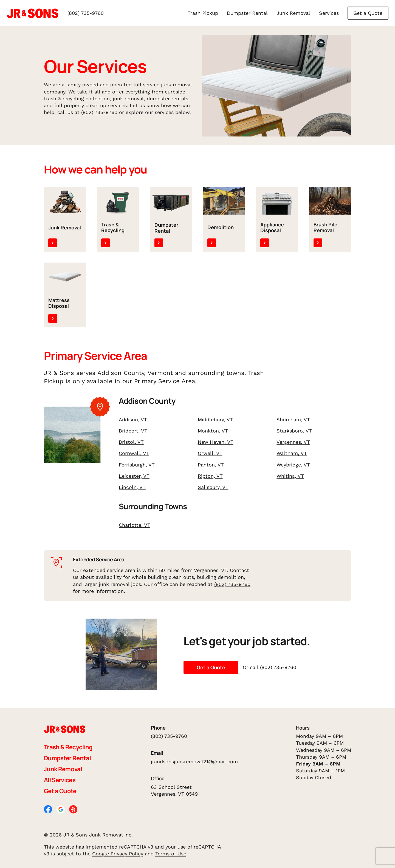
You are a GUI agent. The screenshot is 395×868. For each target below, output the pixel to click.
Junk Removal (293, 13)
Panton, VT (211, 465)
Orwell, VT (210, 453)
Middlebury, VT (215, 419)
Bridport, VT (133, 431)
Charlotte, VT (135, 525)
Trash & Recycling (68, 747)
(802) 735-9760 (86, 13)
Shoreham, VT (293, 419)
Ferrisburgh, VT (137, 465)
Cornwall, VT (134, 453)
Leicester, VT (134, 476)
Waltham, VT (292, 453)
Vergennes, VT (293, 442)
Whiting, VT (290, 476)
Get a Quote (368, 13)
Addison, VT (133, 419)
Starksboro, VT (294, 431)
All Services (60, 780)
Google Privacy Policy (118, 854)
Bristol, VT (131, 442)
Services (329, 13)
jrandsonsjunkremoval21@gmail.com (194, 762)
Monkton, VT (213, 431)
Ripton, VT (210, 476)
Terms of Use (171, 854)
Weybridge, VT (293, 465)
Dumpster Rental (247, 13)
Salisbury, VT (213, 487)
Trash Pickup (203, 13)
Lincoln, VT (132, 487)
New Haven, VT (216, 442)
